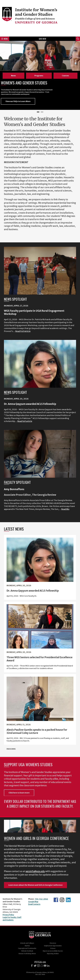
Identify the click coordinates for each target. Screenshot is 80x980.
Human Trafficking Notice (27, 954)
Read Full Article (23, 331)
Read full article (25, 421)
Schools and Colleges (27, 943)
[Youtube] (45, 966)
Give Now (42, 39)
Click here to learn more (19, 793)
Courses (65, 76)
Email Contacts (34, 904)
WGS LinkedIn (69, 900)
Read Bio (65, 509)
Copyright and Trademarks (27, 948)
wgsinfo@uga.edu (35, 871)
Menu (5, 39)
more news (11, 749)
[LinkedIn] (48, 966)
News (13, 76)
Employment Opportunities (53, 946)
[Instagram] (38, 966)
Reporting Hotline (53, 954)
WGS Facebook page (56, 900)
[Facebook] (32, 966)
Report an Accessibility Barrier (53, 951)
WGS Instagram (62, 900)
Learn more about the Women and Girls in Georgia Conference (35, 885)
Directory (53, 943)
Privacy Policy (8, 915)
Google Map (33, 902)
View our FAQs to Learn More (18, 101)
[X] (35, 966)
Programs (39, 76)
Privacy (53, 948)
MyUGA (27, 946)
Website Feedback (27, 951)
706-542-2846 (41, 899)
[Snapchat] (42, 966)
